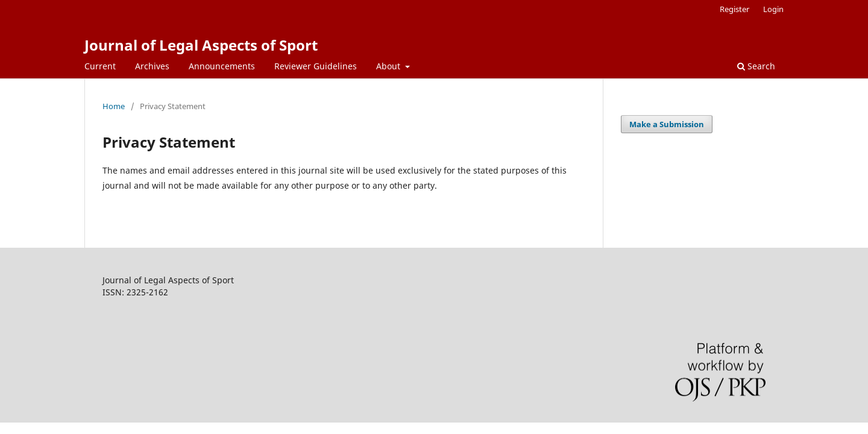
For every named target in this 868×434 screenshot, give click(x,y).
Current (100, 66)
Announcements (222, 66)
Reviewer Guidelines (316, 66)
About (389, 66)
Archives (152, 66)
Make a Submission (667, 124)
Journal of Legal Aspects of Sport (201, 45)
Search (756, 66)
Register (734, 9)
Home (114, 106)
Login (773, 9)
